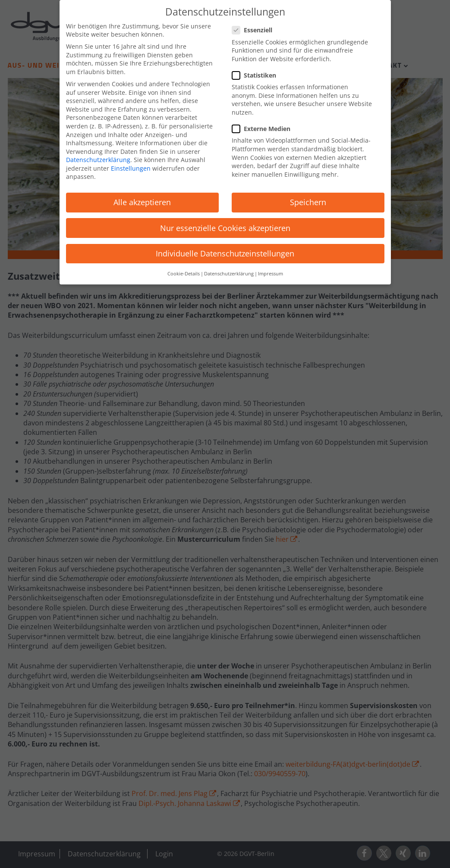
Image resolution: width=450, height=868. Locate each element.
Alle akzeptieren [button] (142, 199)
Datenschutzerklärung (98, 156)
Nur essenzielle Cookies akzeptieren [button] (225, 224)
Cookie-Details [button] (184, 270)
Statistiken (257, 71)
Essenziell (255, 27)
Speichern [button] (308, 199)
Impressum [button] (271, 270)
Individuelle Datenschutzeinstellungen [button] (225, 250)
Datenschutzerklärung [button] (229, 270)
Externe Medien (264, 125)
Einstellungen (131, 164)
